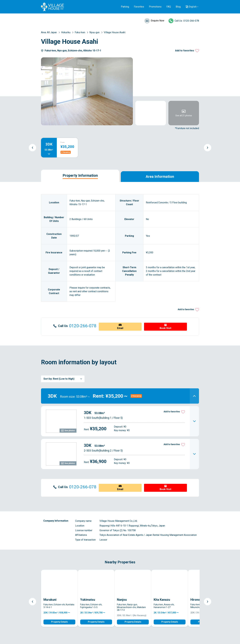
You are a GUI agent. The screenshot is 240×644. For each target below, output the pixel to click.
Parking (125, 7)
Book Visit (165, 328)
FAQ (169, 7)
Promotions (155, 7)
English (193, 7)
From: (63, 142)
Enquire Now (157, 21)
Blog (178, 7)
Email (120, 328)
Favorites (139, 7)
